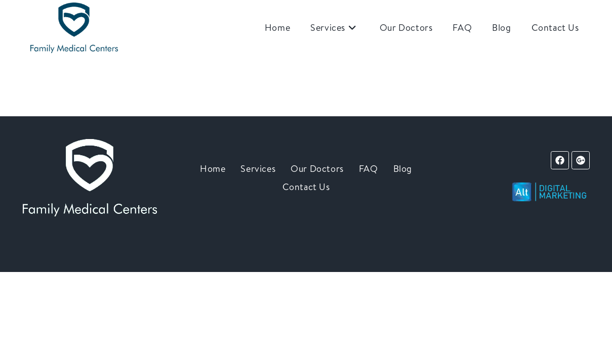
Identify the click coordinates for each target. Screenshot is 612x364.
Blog (403, 169)
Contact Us (306, 187)
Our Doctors (317, 169)
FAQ (369, 169)
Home (213, 169)
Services (258, 169)
